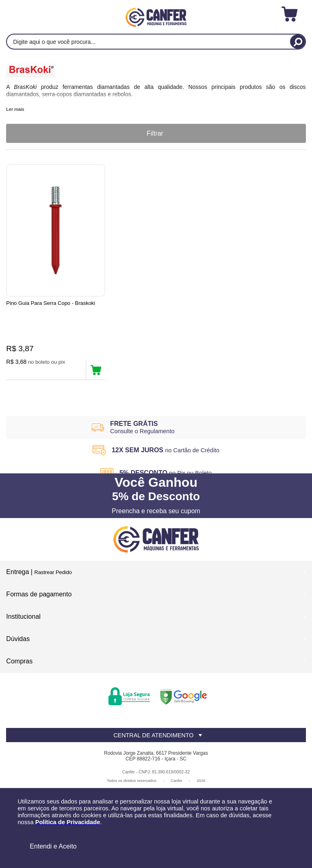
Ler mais (15, 109)
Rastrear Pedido (53, 573)
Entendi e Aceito (53, 846)
